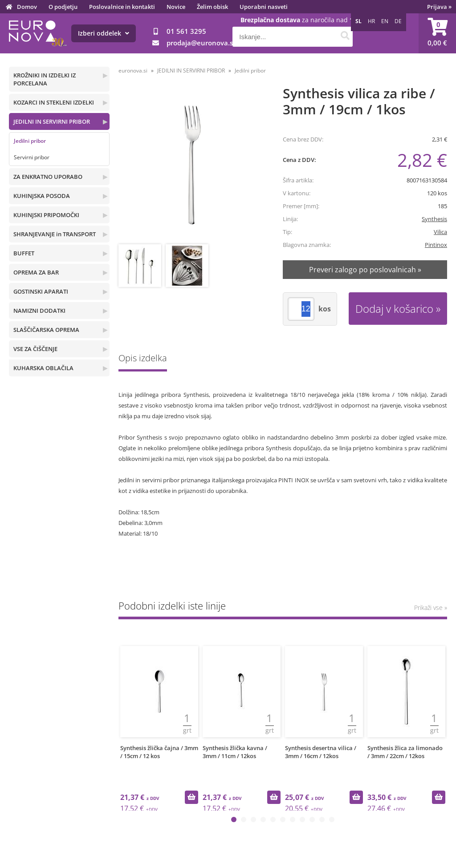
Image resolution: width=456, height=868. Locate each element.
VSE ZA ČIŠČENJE (35, 349)
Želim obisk (212, 7)
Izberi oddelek (104, 33)
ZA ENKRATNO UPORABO (48, 177)
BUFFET (24, 253)
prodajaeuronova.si (201, 43)
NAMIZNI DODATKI (39, 311)
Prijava (439, 7)
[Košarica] (437, 33)
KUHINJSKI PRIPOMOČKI (46, 215)
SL (358, 21)
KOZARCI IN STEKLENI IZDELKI (54, 102)
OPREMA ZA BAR (36, 272)
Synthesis (434, 219)
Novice (176, 7)
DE (398, 21)
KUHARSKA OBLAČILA (43, 368)
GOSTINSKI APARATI (41, 291)
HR (371, 21)
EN (385, 21)
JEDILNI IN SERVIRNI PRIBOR (52, 121)
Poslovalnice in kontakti (122, 7)
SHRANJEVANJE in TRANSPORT (55, 234)
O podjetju (63, 7)
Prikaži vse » (431, 608)
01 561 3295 (186, 31)
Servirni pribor (32, 157)
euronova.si (133, 71)
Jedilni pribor (30, 141)
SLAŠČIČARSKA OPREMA (46, 330)
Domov (27, 7)
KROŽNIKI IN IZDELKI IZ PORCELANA (45, 79)
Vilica (440, 232)
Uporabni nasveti (264, 7)
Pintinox (436, 245)
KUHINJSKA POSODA (42, 196)
